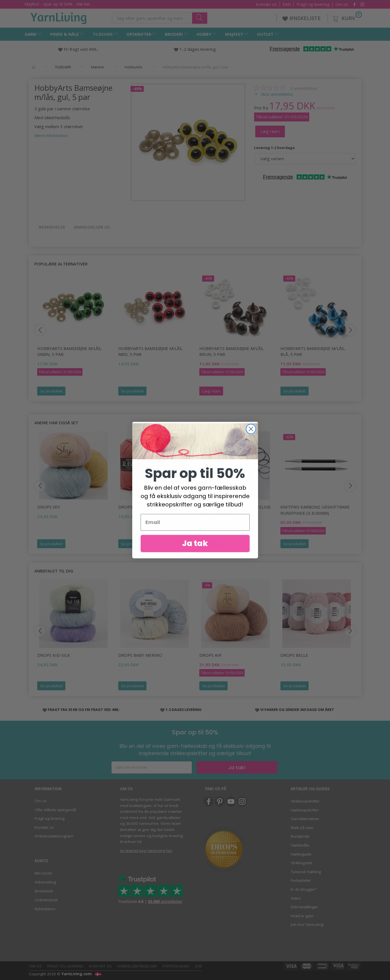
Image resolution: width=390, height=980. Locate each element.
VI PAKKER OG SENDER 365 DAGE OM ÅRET (297, 710)
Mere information (51, 135)
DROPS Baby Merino (140, 655)
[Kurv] (347, 17)
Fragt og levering (313, 4)
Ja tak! (237, 767)
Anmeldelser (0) (92, 227)
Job (199, 966)
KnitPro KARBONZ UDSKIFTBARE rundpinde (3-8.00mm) (315, 510)
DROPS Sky (49, 507)
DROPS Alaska (133, 507)
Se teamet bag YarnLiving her (146, 850)
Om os (342, 4)
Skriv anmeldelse (276, 94)
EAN (287, 4)
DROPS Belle (294, 655)
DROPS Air (210, 655)
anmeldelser (304, 88)
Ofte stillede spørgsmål (55, 810)
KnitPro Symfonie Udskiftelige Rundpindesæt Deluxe (235, 510)
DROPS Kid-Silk (54, 655)
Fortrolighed (176, 966)
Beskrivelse (52, 227)
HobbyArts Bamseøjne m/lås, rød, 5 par (151, 351)
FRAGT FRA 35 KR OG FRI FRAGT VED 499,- (84, 710)
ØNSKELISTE (302, 18)
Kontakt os (266, 4)
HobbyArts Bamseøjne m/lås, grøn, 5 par (69, 351)
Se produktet (51, 391)
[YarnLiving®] (59, 17)
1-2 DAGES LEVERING (184, 710)
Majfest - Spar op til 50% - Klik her (57, 4)
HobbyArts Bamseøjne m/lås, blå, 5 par (313, 351)
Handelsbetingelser (137, 966)
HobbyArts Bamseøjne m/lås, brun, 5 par (232, 351)
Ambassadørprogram (54, 836)
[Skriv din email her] (152, 767)
